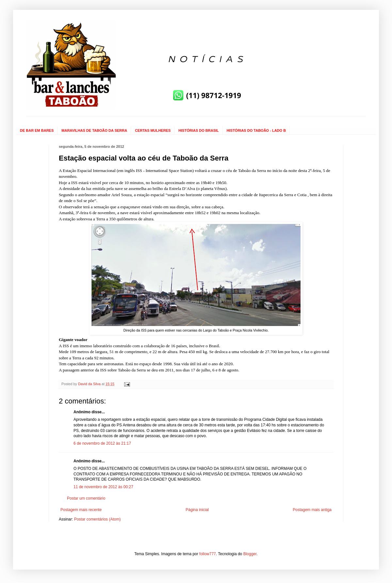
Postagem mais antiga (312, 510)
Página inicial (197, 510)
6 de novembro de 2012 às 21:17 (102, 443)
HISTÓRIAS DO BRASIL (198, 130)
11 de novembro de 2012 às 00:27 (103, 487)
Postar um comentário (86, 498)
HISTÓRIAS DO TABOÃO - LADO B (256, 130)
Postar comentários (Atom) (98, 519)
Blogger (250, 554)
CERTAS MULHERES (153, 130)
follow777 (208, 554)
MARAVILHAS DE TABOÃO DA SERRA (94, 130)
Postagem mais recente (81, 510)
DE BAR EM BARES (37, 130)
